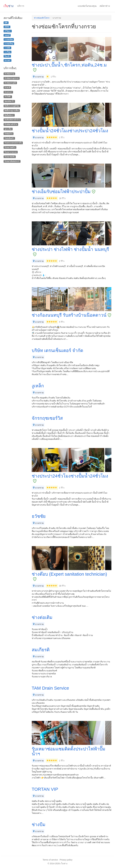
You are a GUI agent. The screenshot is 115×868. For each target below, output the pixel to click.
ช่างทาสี (7, 87)
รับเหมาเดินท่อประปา (12, 161)
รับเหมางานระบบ (11, 152)
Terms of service (50, 860)
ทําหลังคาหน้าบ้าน (11, 124)
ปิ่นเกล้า (7, 56)
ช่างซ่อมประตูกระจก (12, 78)
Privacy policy (66, 860)
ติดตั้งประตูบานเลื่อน (12, 111)
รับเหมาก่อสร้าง (10, 147)
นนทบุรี (7, 35)
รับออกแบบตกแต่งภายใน (13, 143)
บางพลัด (7, 48)
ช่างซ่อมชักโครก (42, 18)
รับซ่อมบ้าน (8, 134)
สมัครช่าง (105, 6)
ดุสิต (6, 23)
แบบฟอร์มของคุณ (87, 6)
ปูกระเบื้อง (8, 129)
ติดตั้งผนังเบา (9, 115)
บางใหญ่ (7, 52)
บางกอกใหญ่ (9, 44)
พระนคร (7, 60)
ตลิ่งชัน (7, 27)
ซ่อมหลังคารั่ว (9, 101)
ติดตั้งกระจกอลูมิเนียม (12, 106)
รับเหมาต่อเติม (10, 157)
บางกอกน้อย (9, 39)
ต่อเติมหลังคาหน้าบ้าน (12, 120)
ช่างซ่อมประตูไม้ (10, 83)
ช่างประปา (8, 92)
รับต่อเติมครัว (9, 138)
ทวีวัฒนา (8, 31)
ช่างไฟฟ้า (8, 97)
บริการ (21, 6)
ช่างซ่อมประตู (9, 74)
